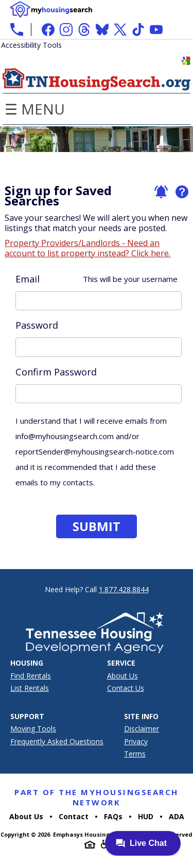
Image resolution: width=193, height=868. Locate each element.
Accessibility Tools (31, 45)
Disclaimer (142, 729)
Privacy (136, 741)
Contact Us (126, 688)
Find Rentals (31, 676)
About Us (122, 676)
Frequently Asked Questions (57, 741)
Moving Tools (33, 729)
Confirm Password (56, 372)
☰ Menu (35, 109)
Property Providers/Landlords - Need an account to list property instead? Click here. (87, 248)
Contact (74, 816)
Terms (135, 754)
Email (96, 279)
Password (37, 325)
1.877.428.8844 (124, 589)
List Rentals (30, 688)
